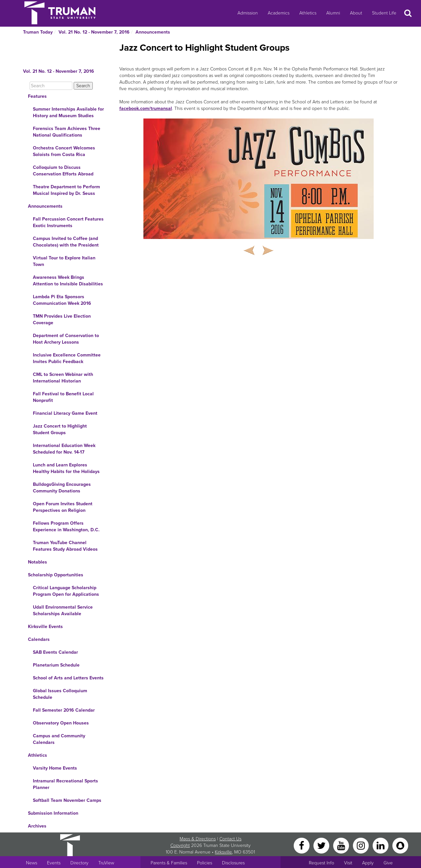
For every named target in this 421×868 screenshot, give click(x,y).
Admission (248, 13)
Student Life (384, 13)
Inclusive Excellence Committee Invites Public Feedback (67, 358)
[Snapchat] (400, 845)
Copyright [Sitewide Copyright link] (180, 845)
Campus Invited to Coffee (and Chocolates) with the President (66, 242)
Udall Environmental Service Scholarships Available (63, 610)
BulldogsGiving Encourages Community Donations (62, 488)
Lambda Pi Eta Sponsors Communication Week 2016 (62, 300)
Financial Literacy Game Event (65, 413)
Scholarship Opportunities (56, 575)
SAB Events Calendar (55, 652)
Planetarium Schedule (56, 665)
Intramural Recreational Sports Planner (65, 784)
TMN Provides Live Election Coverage (62, 319)
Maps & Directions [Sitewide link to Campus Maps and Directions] (198, 839)
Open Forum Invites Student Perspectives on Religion (63, 507)
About (356, 13)
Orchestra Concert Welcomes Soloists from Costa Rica (64, 151)
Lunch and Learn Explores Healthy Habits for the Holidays (66, 468)
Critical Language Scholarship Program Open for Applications (66, 591)
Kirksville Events (45, 627)
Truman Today (38, 32)
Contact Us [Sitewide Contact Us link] (230, 839)
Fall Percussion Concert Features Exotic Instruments (68, 222)
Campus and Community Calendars (59, 739)
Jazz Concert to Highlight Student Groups (60, 429)
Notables (37, 562)
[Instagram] (361, 845)
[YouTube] (342, 845)
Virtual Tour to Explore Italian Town (64, 261)
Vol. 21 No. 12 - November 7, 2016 (94, 32)
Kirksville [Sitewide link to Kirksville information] (223, 852)
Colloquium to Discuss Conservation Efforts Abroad (63, 171)
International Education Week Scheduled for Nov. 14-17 (64, 449)
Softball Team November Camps (67, 800)
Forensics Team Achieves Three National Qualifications (67, 132)
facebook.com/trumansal (146, 108)
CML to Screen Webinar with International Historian (63, 378)
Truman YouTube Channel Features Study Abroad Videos (65, 546)
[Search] (51, 86)
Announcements (153, 32)
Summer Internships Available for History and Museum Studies (68, 112)
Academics (279, 13)
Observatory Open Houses (61, 723)
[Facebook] (302, 845)
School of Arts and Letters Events (68, 678)
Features (37, 96)
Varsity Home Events (55, 768)
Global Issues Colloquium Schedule (60, 694)
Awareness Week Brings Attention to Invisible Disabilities (68, 281)
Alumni (333, 13)
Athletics (308, 13)
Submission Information (53, 813)
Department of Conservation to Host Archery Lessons (66, 339)
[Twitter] (322, 845)
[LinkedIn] (381, 845)
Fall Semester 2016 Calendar (64, 710)
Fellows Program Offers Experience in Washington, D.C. (66, 526)
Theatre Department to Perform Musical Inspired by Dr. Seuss (66, 190)
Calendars (39, 639)
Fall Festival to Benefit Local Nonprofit (63, 397)
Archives (37, 826)
